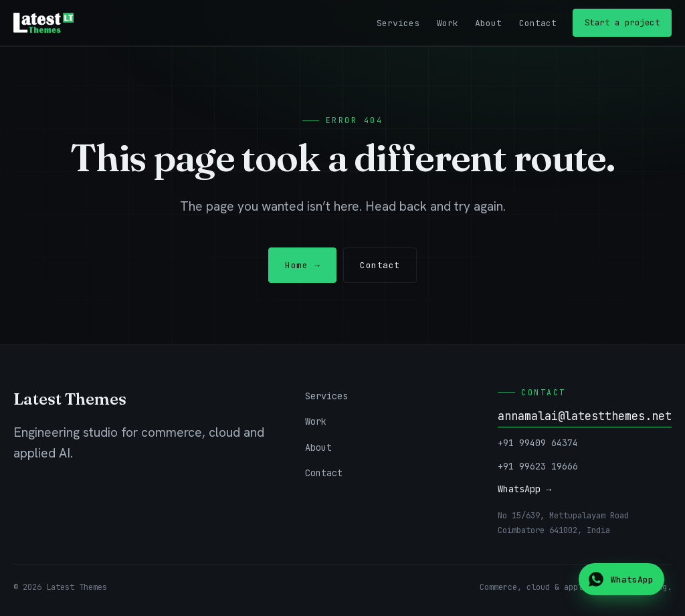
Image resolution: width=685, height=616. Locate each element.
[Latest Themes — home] (43, 23)
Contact (538, 23)
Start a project (622, 22)
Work (448, 23)
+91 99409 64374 (538, 443)
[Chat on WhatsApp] (621, 579)
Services (398, 23)
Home (302, 265)
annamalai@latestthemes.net (585, 416)
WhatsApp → (524, 489)
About (488, 23)
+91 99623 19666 (538, 466)
